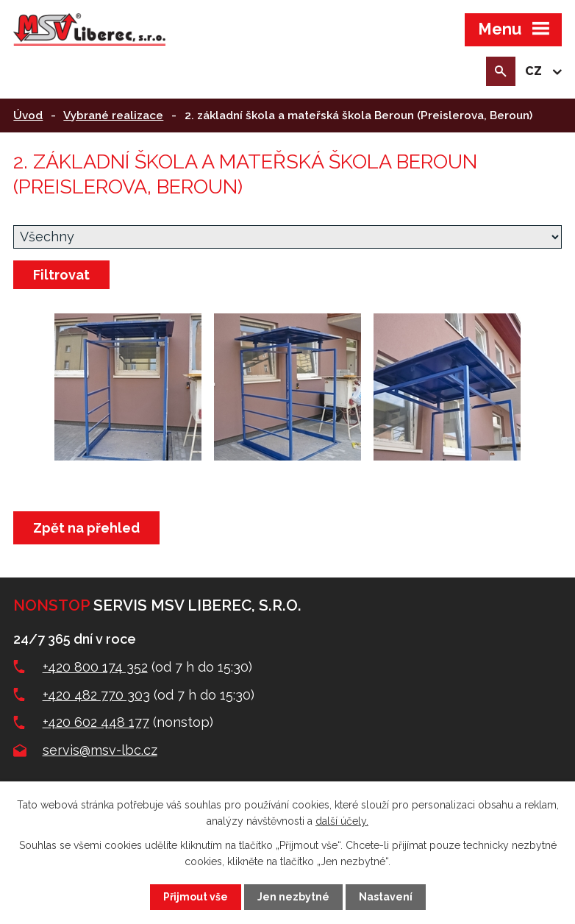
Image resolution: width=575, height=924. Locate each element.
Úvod (28, 115)
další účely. (342, 821)
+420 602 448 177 (96, 722)
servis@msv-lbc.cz (100, 750)
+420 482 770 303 (96, 695)
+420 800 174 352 (95, 667)
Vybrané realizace (113, 115)
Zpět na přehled (86, 528)
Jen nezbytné (293, 897)
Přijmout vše (196, 897)
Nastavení (386, 897)
